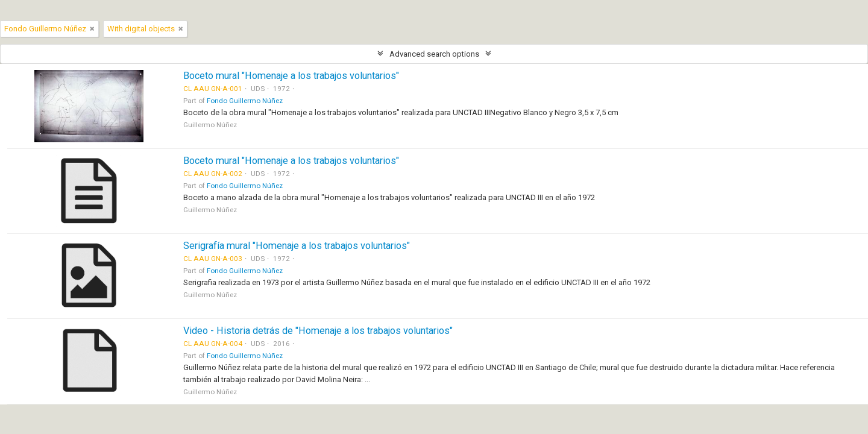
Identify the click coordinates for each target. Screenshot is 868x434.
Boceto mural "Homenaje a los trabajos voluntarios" (291, 76)
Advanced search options (434, 54)
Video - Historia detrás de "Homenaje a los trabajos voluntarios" (318, 331)
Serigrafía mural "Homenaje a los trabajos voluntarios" (297, 246)
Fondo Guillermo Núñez (245, 101)
